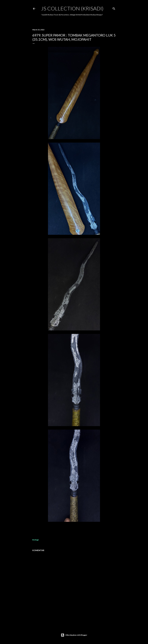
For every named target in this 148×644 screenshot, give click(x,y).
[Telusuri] (114, 8)
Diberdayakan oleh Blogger (74, 635)
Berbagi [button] (35, 540)
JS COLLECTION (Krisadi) (72, 8)
